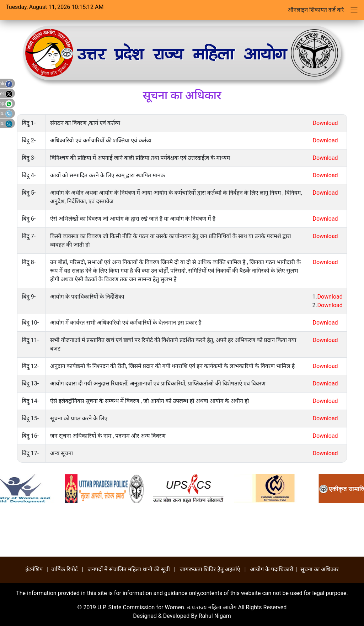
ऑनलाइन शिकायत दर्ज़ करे (316, 10)
